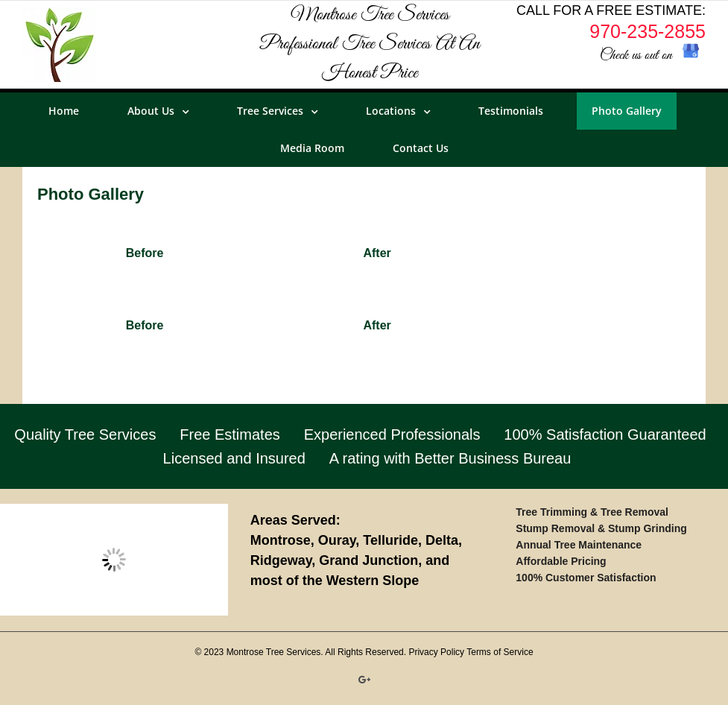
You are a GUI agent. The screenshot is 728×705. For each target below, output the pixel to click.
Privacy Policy (436, 652)
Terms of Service (500, 652)
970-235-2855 (648, 31)
